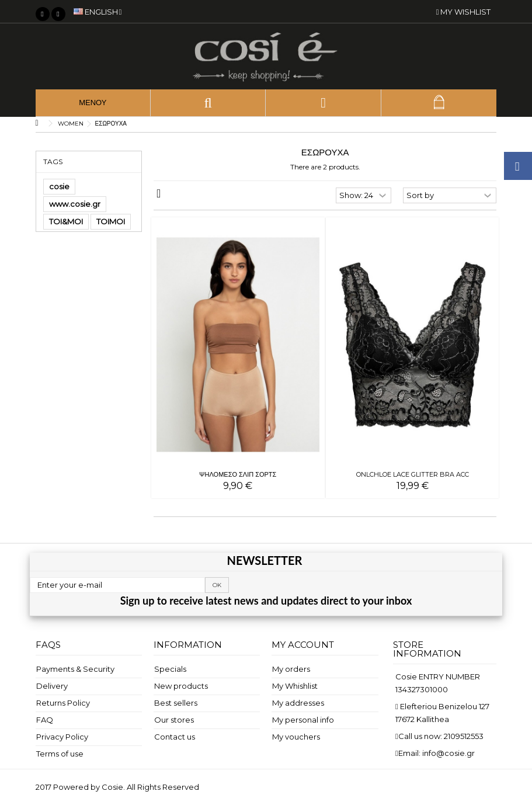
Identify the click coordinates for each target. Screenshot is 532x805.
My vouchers (296, 737)
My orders (291, 669)
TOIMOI (111, 221)
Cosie (112, 787)
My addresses (298, 703)
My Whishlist (295, 686)
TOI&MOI (66, 221)
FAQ (45, 720)
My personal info (303, 720)
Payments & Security (75, 669)
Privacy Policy (62, 737)
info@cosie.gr (448, 753)
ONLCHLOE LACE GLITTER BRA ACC (413, 474)
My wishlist (464, 12)
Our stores (174, 720)
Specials (170, 669)
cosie (59, 186)
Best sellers (176, 703)
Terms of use (60, 754)
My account (303, 645)
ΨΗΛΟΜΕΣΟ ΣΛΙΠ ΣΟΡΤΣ (238, 474)
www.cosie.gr (75, 204)
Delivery (52, 686)
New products (181, 686)
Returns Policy (63, 703)
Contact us (175, 737)
